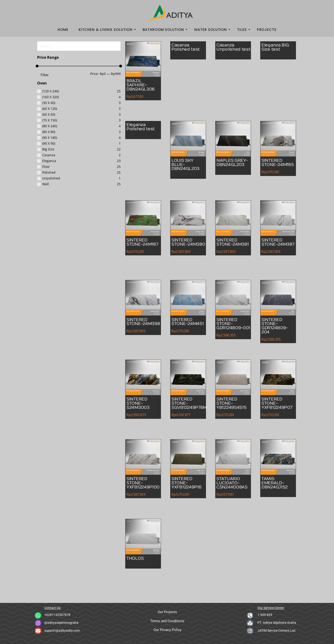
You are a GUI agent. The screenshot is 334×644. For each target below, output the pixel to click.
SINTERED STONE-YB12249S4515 (234, 404)
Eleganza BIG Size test (277, 48)
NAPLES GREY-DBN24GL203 (233, 166)
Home (63, 30)
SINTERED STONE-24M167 (138, 245)
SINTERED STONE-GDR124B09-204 (276, 327)
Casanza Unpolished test (230, 50)
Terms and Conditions (167, 621)
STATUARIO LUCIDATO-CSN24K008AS (234, 484)
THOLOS (136, 559)
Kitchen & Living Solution (107, 30)
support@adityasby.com (62, 631)
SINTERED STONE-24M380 (183, 245)
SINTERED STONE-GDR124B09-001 (231, 327)
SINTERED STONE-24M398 (138, 325)
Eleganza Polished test (143, 128)
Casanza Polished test (188, 48)
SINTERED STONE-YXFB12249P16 (189, 484)
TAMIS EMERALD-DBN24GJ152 (277, 484)
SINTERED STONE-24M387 (273, 245)
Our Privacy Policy (167, 630)
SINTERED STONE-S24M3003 (140, 404)
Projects (267, 30)
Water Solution (212, 30)
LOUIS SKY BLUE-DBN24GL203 (188, 166)
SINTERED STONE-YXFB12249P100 (145, 484)
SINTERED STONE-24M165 (273, 166)
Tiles (243, 30)
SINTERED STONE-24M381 (228, 245)
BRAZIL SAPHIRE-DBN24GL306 (143, 86)
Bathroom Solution (165, 30)
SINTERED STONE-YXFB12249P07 (279, 404)
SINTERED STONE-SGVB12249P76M (192, 404)
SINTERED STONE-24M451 (183, 325)
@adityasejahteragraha (61, 623)
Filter (45, 74)
